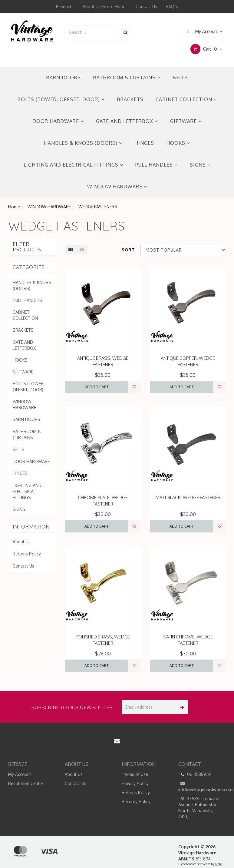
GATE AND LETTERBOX (127, 121)
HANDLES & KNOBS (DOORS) (83, 143)
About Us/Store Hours (105, 7)
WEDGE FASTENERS (98, 207)
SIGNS (200, 165)
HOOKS (178, 143)
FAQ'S (172, 7)
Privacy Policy (135, 783)
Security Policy (136, 802)
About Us (22, 542)
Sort (128, 250)
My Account (203, 31)
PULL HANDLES (157, 165)
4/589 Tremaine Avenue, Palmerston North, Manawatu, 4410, (199, 807)
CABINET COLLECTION (186, 99)
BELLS (180, 78)
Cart (206, 49)
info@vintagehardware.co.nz (202, 786)
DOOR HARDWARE (58, 121)
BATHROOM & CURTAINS (127, 78)
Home (14, 207)
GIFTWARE (186, 121)
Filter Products (27, 247)
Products (65, 7)
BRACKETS (130, 99)
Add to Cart (97, 387)
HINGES (144, 143)
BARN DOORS (63, 78)
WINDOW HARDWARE (117, 187)
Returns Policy (27, 554)
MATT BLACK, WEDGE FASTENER (188, 497)
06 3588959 (195, 774)
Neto (219, 864)
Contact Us (146, 7)
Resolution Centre (26, 783)
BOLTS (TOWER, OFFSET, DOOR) (61, 99)
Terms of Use (135, 774)
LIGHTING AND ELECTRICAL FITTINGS (73, 165)
